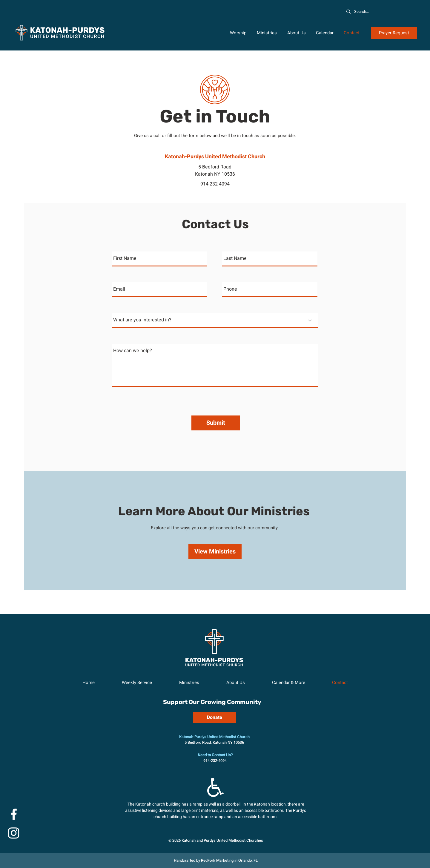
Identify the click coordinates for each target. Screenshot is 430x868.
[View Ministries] (215, 552)
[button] (239, 33)
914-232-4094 (215, 184)
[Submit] (216, 423)
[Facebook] (14, 814)
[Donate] (214, 717)
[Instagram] (14, 833)
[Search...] (379, 12)
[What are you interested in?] (215, 320)
